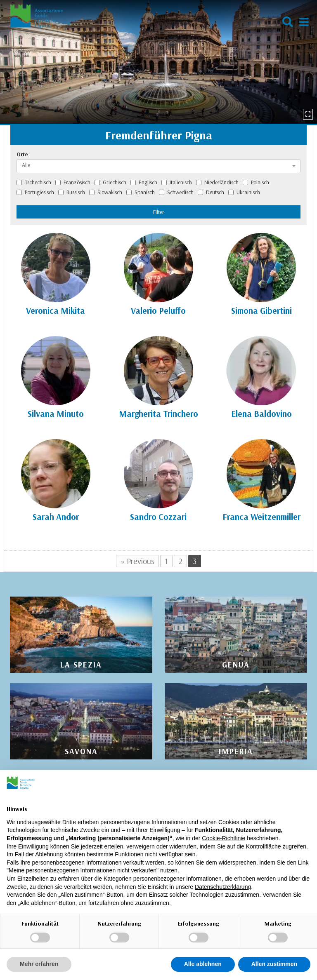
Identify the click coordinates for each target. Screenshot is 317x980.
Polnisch (256, 182)
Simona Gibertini (261, 310)
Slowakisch (106, 192)
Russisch (72, 192)
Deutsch (211, 192)
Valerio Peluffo (158, 310)
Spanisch (141, 192)
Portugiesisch (35, 192)
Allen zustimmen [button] (274, 964)
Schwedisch (176, 192)
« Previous (137, 561)
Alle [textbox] (26, 165)
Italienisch (177, 182)
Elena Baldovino (261, 414)
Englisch (144, 182)
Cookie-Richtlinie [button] (224, 838)
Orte (22, 154)
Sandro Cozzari (158, 517)
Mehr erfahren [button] (39, 964)
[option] (158, 62)
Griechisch (110, 182)
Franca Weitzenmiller (261, 517)
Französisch (73, 182)
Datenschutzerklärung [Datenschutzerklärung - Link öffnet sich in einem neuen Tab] (223, 887)
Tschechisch (34, 182)
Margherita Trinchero (158, 414)
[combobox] (158, 166)
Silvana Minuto (56, 414)
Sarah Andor (56, 517)
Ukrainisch (244, 192)
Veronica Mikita (56, 310)
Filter (159, 212)
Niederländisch (217, 182)
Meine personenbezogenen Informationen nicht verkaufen (83, 870)
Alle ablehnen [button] (203, 964)
